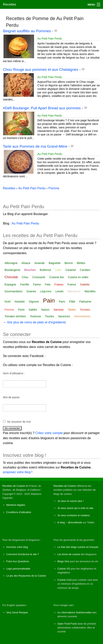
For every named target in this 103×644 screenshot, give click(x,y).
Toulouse (35, 316)
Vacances (64, 316)
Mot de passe (11, 397)
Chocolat (11, 277)
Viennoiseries (82, 316)
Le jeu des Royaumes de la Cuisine (26, 576)
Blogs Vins (63, 561)
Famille (25, 284)
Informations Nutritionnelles (77, 612)
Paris (62, 302)
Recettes (10, 4)
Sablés (33, 310)
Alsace (26, 263)
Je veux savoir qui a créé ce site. (76, 508)
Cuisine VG (64, 569)
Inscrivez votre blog (17, 547)
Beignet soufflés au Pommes (27, 31)
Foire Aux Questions (18, 561)
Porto (21, 310)
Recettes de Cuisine (14, 486)
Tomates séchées (15, 316)
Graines (31, 291)
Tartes (72, 310)
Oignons (34, 302)
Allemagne (11, 263)
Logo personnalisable (18, 569)
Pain (49, 300)
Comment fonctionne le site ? (23, 554)
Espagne (10, 284)
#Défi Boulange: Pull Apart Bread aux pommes (42, 108)
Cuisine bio (57, 277)
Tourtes (50, 316)
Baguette (55, 263)
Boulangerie (12, 270)
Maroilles (90, 291)
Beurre (69, 263)
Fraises (59, 284)
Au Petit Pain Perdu (50, 39)
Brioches (30, 270)
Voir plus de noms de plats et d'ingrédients (36, 322)
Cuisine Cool (65, 580)
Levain (59, 291)
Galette (85, 284)
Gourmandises (13, 291)
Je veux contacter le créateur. (74, 515)
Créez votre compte (49, 433)
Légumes (46, 291)
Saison (45, 310)
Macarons (74, 291)
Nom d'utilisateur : (14, 373)
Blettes (81, 263)
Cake (58, 270)
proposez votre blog (17, 472)
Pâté (72, 301)
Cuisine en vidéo (78, 277)
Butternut (45, 270)
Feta (48, 284)
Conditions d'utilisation (19, 512)
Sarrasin (59, 310)
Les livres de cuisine (69, 554)
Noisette (20, 302)
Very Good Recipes (17, 612)
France (72, 284)
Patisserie (85, 302)
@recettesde (75, 522)
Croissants (39, 277)
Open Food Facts (67, 624)
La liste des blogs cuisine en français (78, 547)
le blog (61, 522)
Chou (25, 277)
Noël (8, 301)
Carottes (85, 270)
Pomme (9, 310)
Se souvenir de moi (19, 422)
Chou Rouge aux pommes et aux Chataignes (41, 69)
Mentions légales (16, 505)
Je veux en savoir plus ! (71, 501)
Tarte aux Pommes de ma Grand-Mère (35, 146)
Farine (37, 284)
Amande (40, 263)
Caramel (71, 270)
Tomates (85, 310)
